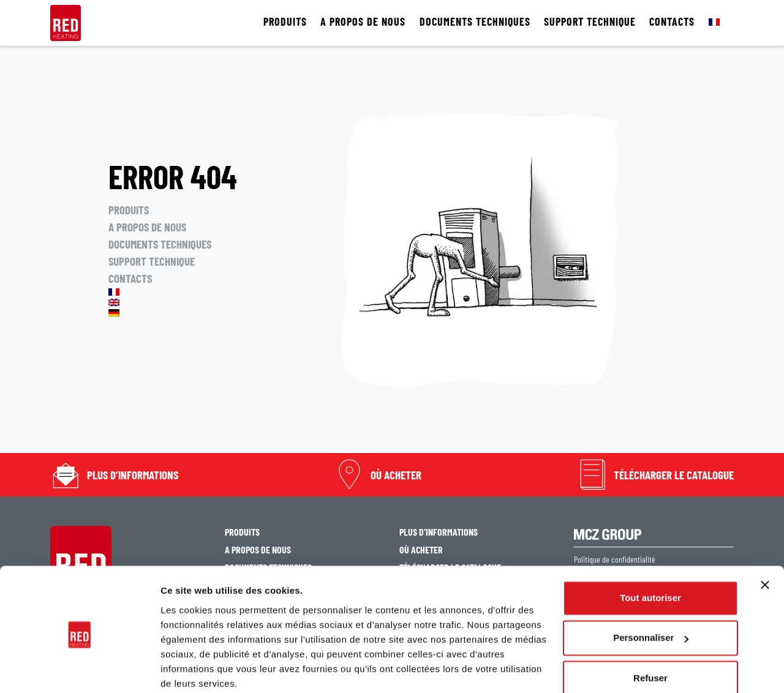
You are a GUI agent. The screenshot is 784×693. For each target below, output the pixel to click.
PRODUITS (285, 22)
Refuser (650, 630)
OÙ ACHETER (396, 475)
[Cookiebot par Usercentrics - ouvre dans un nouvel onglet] (79, 669)
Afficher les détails (202, 669)
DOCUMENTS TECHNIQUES (475, 22)
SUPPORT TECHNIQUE (590, 22)
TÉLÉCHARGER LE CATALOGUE (674, 475)
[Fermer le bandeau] (765, 536)
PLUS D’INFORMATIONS (133, 475)
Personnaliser (651, 589)
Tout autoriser (650, 549)
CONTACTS (672, 22)
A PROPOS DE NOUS (363, 22)
